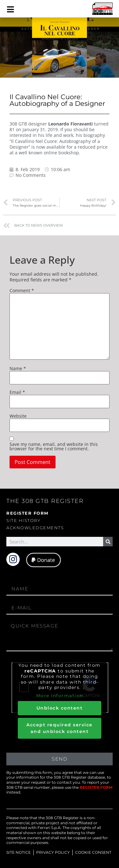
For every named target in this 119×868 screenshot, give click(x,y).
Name (18, 369)
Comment (22, 291)
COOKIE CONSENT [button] (93, 852)
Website (18, 416)
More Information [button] (60, 695)
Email (17, 392)
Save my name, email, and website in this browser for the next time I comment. (54, 447)
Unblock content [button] (60, 708)
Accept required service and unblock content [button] (60, 728)
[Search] (108, 542)
